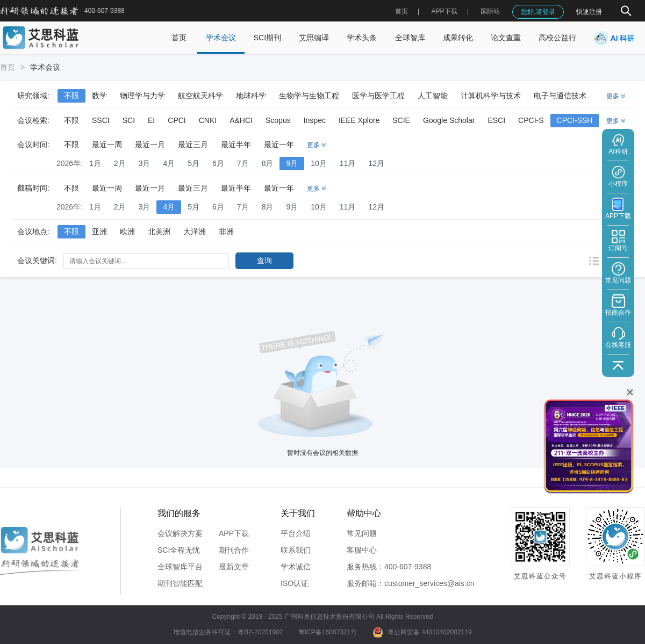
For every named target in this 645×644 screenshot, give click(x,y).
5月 (193, 163)
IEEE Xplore (359, 120)
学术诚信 (296, 567)
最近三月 (193, 144)
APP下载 (234, 533)
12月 (376, 163)
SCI (129, 120)
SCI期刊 (267, 38)
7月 (243, 163)
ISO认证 (295, 583)
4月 (169, 163)
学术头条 (362, 38)
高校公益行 (557, 38)
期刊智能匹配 (180, 583)
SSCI (101, 120)
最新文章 (234, 567)
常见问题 (362, 533)
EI (151, 120)
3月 (145, 163)
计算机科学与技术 (491, 96)
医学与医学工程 (378, 96)
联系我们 (296, 550)
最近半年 (236, 144)
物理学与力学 (142, 96)
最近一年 (279, 144)
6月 (218, 163)
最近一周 (107, 144)
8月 (268, 163)
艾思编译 (314, 38)
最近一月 (150, 144)
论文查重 (506, 38)
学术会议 (221, 38)
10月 (319, 163)
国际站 (490, 11)
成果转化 (458, 38)
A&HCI (241, 120)
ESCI (496, 120)
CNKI (208, 120)
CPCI (177, 120)
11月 (348, 163)
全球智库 (410, 38)
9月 (292, 163)
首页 (402, 11)
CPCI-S (531, 120)
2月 (120, 163)
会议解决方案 (180, 533)
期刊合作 (234, 550)
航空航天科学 (200, 96)
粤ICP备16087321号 (328, 632)
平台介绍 (296, 533)
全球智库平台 (180, 567)
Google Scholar (449, 120)
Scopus (278, 120)
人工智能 (433, 96)
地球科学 (251, 96)
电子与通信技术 (560, 96)
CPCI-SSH (575, 120)
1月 (95, 163)
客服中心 (362, 550)
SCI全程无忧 (179, 550)
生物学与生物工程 (309, 96)
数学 (99, 96)
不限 (71, 96)
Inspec (315, 120)
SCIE (401, 120)
